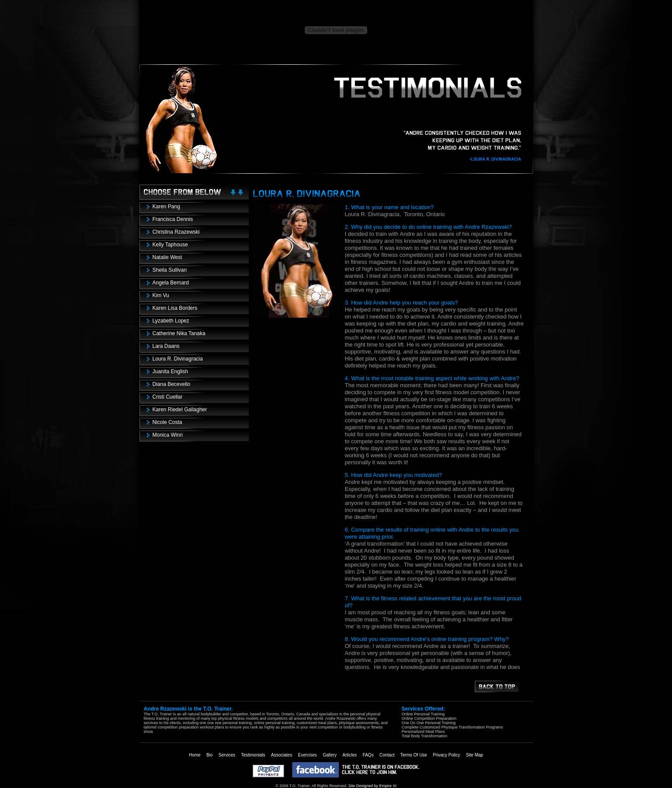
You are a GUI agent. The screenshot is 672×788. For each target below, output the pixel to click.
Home (195, 755)
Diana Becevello (172, 384)
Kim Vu (161, 295)
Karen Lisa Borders (175, 308)
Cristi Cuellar (168, 397)
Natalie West (167, 257)
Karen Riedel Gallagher (180, 410)
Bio (209, 755)
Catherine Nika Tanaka (179, 333)
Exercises (308, 755)
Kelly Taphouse (170, 245)
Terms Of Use (414, 755)
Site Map (475, 755)
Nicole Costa (167, 422)
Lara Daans (166, 346)
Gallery (330, 755)
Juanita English (170, 371)
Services (227, 755)
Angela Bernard (171, 283)
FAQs (368, 755)
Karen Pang (166, 207)
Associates (282, 755)
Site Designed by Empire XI (373, 786)
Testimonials (253, 755)
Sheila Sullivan (170, 270)
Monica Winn (168, 435)
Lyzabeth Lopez (171, 321)
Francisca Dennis (173, 219)
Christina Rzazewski (176, 232)
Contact (387, 755)
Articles (350, 755)
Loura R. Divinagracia (178, 359)
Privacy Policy (446, 755)
